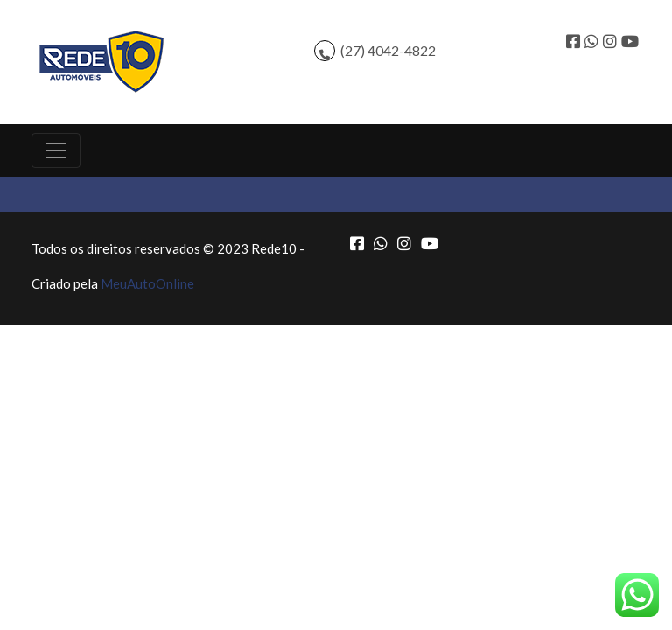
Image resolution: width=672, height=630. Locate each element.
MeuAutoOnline (147, 283)
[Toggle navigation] (56, 150)
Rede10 (274, 248)
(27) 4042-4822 (388, 50)
